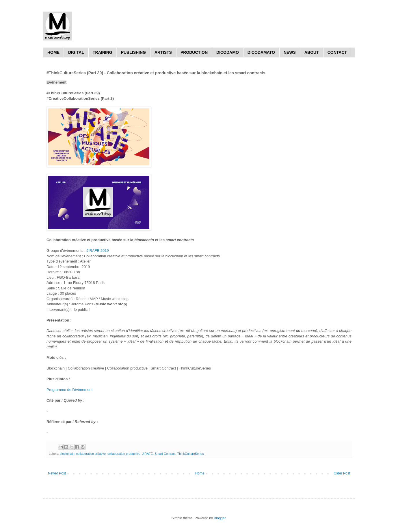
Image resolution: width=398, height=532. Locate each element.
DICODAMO (228, 52)
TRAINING (103, 52)
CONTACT (337, 52)
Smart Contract (165, 454)
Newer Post (57, 473)
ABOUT (312, 52)
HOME (53, 52)
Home (200, 473)
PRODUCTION (194, 52)
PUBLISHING (133, 52)
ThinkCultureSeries (191, 454)
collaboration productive (124, 454)
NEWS (290, 52)
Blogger (220, 518)
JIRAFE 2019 (97, 251)
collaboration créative (91, 454)
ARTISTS (163, 52)
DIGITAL (76, 52)
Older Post (342, 473)
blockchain (67, 454)
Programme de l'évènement (69, 390)
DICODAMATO (261, 52)
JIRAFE (147, 454)
